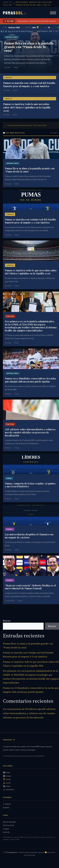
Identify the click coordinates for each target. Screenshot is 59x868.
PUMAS (14, 13)
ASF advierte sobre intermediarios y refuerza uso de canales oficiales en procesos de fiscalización (30, 432)
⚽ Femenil (7, 776)
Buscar (7, 621)
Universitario (12, 37)
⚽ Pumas (6, 772)
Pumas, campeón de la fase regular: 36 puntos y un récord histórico (30, 485)
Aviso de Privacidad (9, 822)
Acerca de (6, 832)
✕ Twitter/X (7, 804)
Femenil (10, 529)
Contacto (6, 829)
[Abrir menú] (53, 13)
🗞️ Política (7, 786)
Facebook (6, 807)
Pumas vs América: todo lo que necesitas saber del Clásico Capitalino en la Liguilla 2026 (27, 107)
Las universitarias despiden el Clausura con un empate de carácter (29, 536)
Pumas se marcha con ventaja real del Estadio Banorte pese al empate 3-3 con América (29, 84)
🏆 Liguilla (7, 779)
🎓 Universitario (9, 790)
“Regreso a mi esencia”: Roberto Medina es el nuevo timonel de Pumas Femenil (30, 587)
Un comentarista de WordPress (20, 709)
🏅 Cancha (7, 783)
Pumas (9, 478)
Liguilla (8, 77)
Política (10, 316)
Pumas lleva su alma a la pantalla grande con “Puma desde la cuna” (29, 47)
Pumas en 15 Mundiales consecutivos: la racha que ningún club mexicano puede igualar (30, 380)
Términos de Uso (9, 825)
